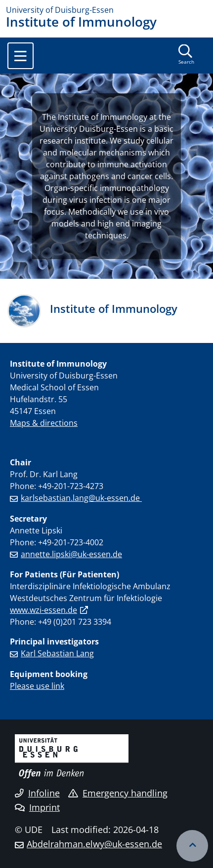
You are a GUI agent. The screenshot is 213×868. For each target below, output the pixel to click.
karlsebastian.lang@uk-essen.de (81, 498)
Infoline (37, 793)
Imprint (37, 807)
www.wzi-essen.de (43, 610)
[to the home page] (106, 10)
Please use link (37, 686)
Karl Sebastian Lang (57, 653)
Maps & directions (44, 423)
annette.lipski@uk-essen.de (71, 554)
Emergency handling (118, 793)
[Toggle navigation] (21, 56)
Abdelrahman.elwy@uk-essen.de (94, 844)
